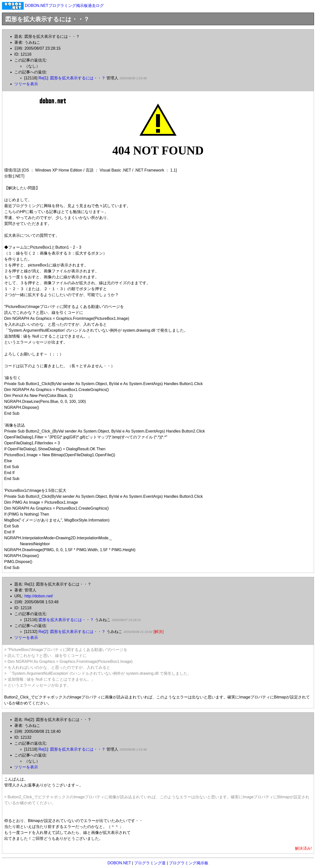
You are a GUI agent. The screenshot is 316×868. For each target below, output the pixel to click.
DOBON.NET (119, 863)
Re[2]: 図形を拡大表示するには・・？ (72, 632)
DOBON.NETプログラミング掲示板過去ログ (64, 6)
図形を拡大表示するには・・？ (66, 620)
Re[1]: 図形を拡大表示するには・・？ (72, 78)
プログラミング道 (150, 863)
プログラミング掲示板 (189, 863)
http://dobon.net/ (39, 596)
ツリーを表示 (26, 84)
